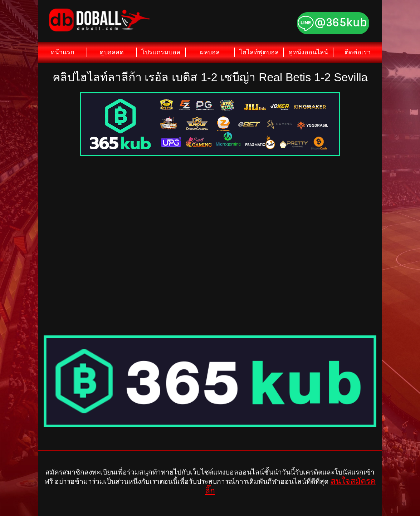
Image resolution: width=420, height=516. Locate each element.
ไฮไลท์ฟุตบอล (259, 52)
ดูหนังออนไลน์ (308, 52)
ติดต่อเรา (358, 52)
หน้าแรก (62, 52)
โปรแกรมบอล (161, 52)
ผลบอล (210, 52)
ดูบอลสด (112, 52)
